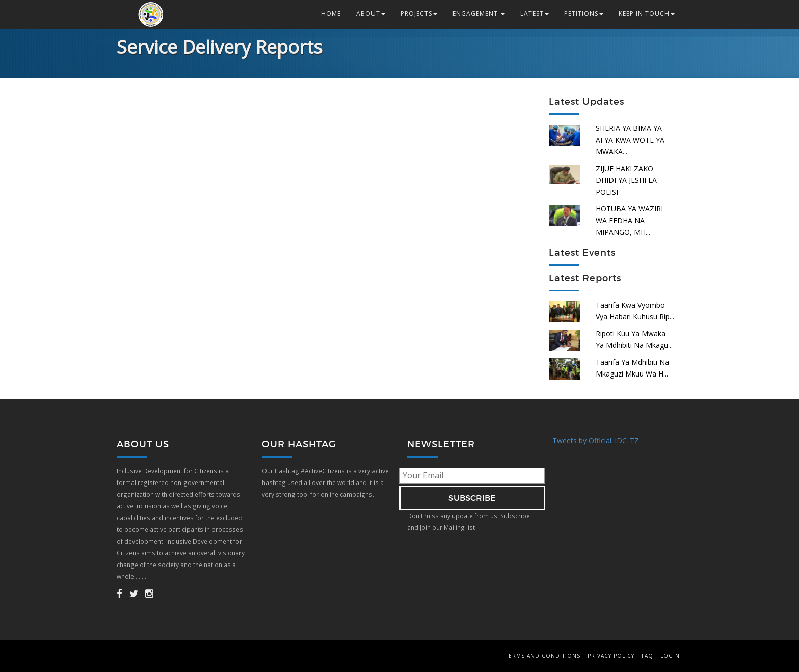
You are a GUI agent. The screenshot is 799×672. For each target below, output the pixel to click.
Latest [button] (535, 14)
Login (670, 656)
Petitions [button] (584, 14)
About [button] (371, 14)
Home (331, 14)
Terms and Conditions (543, 656)
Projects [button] (419, 14)
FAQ (647, 656)
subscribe (472, 498)
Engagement (479, 14)
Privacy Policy (611, 656)
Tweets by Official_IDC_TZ (596, 440)
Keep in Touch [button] (647, 14)
